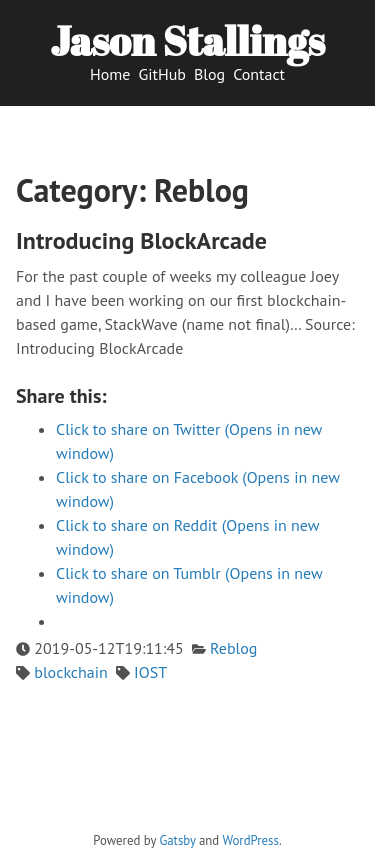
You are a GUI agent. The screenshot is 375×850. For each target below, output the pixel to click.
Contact (259, 74)
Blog (209, 74)
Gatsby (177, 840)
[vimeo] (185, 822)
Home (110, 74)
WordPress (250, 840)
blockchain (71, 672)
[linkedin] (225, 822)
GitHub (162, 74)
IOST (150, 672)
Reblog (233, 648)
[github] (145, 822)
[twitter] (165, 822)
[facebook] (205, 822)
